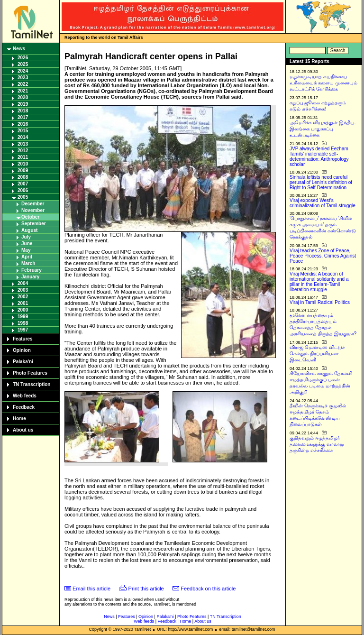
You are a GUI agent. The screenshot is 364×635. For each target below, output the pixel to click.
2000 (23, 310)
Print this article (146, 589)
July (26, 237)
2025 (23, 64)
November (33, 210)
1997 (23, 330)
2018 (23, 111)
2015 (23, 131)
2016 (23, 124)
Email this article (91, 589)
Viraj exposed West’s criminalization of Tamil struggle (323, 203)
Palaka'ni (23, 362)
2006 (23, 190)
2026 (23, 58)
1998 (23, 323)
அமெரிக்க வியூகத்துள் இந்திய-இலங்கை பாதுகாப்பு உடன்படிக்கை (323, 129)
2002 (23, 297)
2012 (23, 151)
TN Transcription (32, 384)
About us (23, 430)
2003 (23, 290)
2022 (23, 84)
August (29, 230)
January (30, 277)
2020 (23, 97)
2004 (23, 283)
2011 (23, 157)
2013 (23, 144)
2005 (23, 197)
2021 (23, 91)
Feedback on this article (208, 589)
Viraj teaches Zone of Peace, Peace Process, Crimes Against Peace (323, 256)
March (28, 263)
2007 (23, 184)
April (27, 257)
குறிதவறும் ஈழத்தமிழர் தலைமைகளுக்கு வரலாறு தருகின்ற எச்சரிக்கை (317, 444)
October (30, 217)
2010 (23, 164)
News (19, 49)
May (26, 250)
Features (23, 339)
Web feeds (25, 396)
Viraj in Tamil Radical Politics (320, 302)
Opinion (22, 350)
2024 (23, 71)
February (32, 270)
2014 (23, 137)
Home (19, 419)
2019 (23, 104)
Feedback (24, 407)
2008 (23, 177)
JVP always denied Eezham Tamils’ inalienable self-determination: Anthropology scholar (319, 156)
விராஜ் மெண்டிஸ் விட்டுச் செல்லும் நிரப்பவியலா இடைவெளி (317, 354)
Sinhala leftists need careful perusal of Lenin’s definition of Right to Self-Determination (321, 182)
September (34, 224)
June (27, 244)
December (33, 204)
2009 (23, 170)
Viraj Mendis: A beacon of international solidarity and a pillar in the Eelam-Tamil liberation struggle (319, 282)
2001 (23, 303)
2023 (23, 78)
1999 (23, 317)
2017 (23, 117)
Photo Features (30, 373)
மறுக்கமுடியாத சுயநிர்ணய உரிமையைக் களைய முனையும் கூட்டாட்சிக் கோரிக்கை (323, 83)
